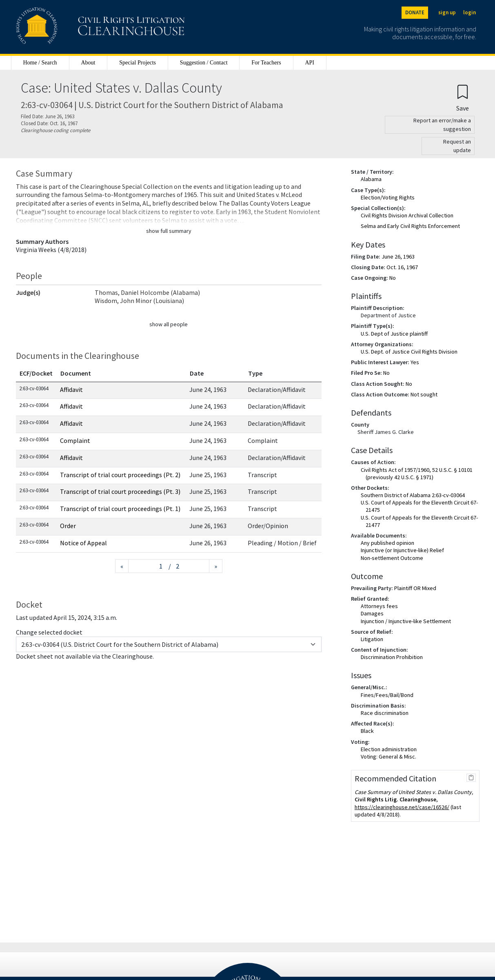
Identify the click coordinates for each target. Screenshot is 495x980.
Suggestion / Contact (204, 63)
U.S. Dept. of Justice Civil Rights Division (409, 352)
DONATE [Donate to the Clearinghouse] (415, 12)
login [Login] (469, 12)
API (310, 63)
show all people (169, 324)
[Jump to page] (149, 566)
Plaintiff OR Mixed (415, 588)
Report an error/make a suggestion (442, 125)
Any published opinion (387, 543)
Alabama (371, 179)
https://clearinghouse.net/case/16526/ (402, 807)
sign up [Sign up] (447, 12)
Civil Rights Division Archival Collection (407, 215)
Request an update (457, 146)
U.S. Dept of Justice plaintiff (394, 334)
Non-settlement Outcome (392, 558)
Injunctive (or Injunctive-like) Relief (402, 550)
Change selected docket (49, 632)
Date (197, 373)
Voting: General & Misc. (388, 757)
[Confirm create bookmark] (463, 98)
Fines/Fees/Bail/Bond (387, 695)
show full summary (169, 231)
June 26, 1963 (398, 257)
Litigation (372, 639)
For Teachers (266, 63)
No (393, 278)
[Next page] (216, 566)
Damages (372, 613)
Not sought (424, 394)
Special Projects (138, 63)
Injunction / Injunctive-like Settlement (406, 621)
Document (76, 373)
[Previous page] (122, 566)
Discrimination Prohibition (392, 657)
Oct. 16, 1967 (402, 267)
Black (367, 731)
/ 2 (174, 566)
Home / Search (40, 63)
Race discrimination (385, 713)
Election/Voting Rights (388, 197)
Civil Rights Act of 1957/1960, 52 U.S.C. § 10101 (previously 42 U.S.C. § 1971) (417, 473)
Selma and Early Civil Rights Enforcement (410, 226)
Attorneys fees (379, 606)
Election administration (389, 749)
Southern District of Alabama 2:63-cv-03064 (413, 495)
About (88, 63)
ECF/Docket (36, 373)
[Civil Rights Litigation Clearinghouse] (77, 27)
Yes (415, 362)
